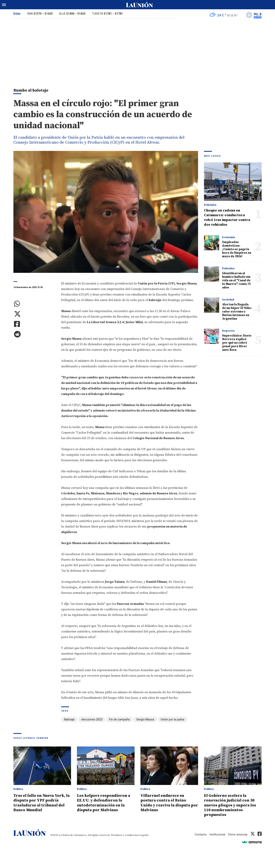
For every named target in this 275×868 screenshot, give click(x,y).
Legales (144, 835)
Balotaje (69, 720)
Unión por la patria (173, 720)
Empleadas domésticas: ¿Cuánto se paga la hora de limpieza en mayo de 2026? (237, 250)
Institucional (217, 834)
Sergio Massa (145, 720)
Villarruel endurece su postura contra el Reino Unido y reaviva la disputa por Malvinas (167, 803)
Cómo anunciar (238, 834)
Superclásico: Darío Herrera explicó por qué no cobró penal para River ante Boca (237, 343)
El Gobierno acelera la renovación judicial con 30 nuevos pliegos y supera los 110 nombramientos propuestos (232, 805)
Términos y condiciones (125, 835)
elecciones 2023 (92, 720)
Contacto (200, 834)
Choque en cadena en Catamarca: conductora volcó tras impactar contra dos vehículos (227, 218)
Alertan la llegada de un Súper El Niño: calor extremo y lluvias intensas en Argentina (237, 312)
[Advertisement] (137, 51)
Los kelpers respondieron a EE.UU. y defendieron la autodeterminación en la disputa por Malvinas (105, 803)
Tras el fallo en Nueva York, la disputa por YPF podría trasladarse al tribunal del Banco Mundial (41, 803)
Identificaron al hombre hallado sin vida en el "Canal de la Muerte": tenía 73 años (236, 281)
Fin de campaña (119, 720)
